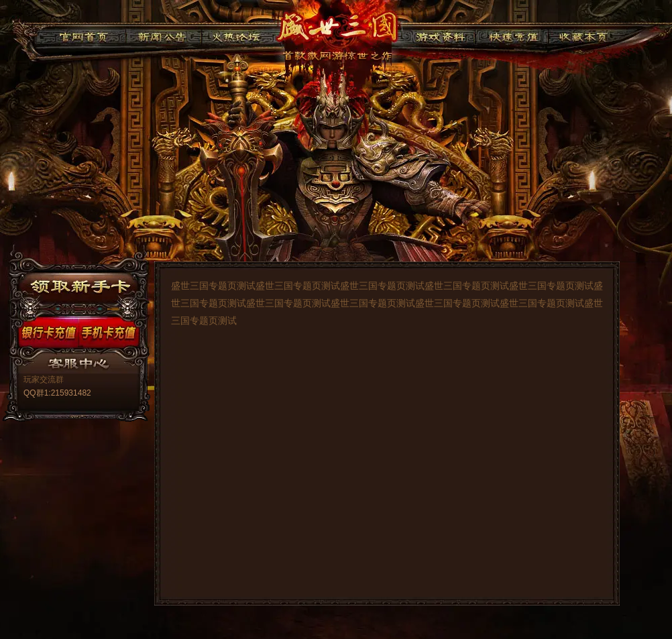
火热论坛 (236, 35)
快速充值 (510, 35)
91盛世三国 (337, 30)
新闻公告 (163, 35)
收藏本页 (581, 35)
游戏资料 (440, 35)
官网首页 (83, 35)
